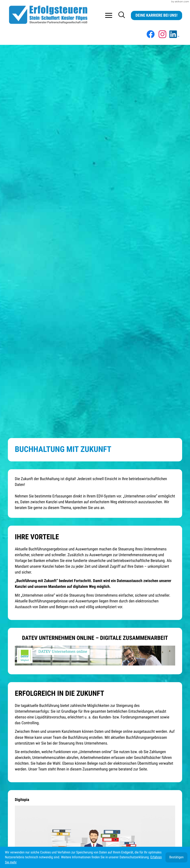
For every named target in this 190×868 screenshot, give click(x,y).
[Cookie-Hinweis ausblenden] (177, 857)
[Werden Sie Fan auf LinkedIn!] (174, 34)
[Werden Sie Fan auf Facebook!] (151, 34)
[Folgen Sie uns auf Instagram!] (162, 34)
